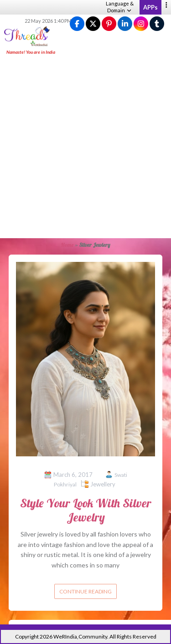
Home (67, 245)
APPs (150, 7)
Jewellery (103, 484)
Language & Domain (120, 7)
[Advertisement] (85, 147)
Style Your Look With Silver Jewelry (86, 510)
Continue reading (85, 591)
